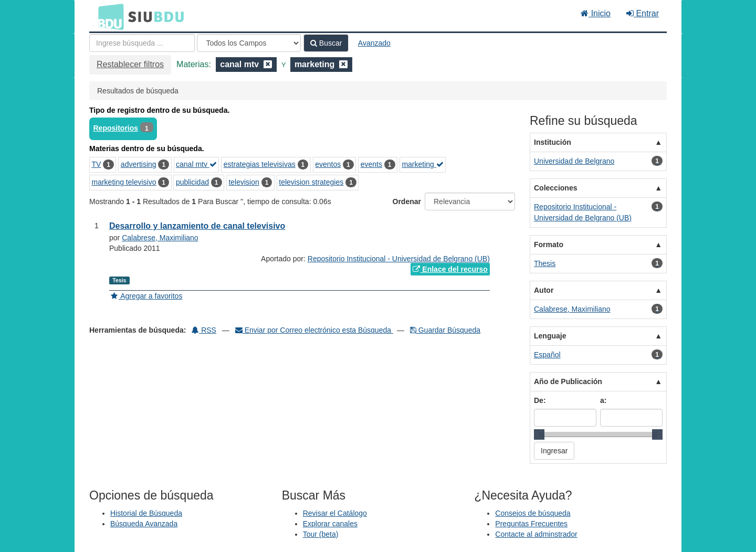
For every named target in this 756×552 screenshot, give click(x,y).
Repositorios (116, 128)
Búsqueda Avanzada (144, 524)
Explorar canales (330, 524)
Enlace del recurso (450, 269)
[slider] (539, 434)
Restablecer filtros (130, 64)
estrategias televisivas (260, 164)
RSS (204, 330)
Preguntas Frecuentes (531, 524)
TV (97, 164)
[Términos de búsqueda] (142, 43)
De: (540, 400)
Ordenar (407, 201)
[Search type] (249, 43)
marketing (422, 164)
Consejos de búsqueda (533, 513)
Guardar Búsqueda (445, 330)
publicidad (192, 182)
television (244, 182)
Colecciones (555, 188)
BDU (108, 16)
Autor (544, 290)
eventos (328, 164)
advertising (139, 164)
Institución (553, 142)
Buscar (326, 43)
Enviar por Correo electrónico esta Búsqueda (314, 330)
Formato (549, 245)
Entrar (643, 13)
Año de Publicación (568, 381)
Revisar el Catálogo (335, 513)
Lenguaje (550, 336)
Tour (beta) (321, 534)
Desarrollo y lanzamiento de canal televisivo (197, 226)
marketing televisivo (124, 182)
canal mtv (196, 164)
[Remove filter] (268, 64)
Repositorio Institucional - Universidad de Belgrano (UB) (399, 259)
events (371, 164)
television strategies (311, 182)
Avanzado (374, 43)
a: (603, 400)
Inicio (596, 13)
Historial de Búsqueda (146, 513)
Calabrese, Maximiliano (160, 238)
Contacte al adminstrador (536, 534)
